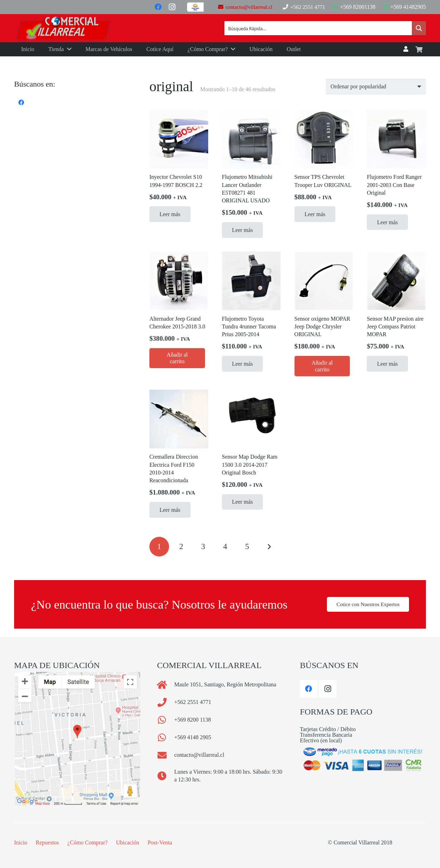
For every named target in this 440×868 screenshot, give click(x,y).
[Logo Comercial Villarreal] (63, 28)
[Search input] (318, 28)
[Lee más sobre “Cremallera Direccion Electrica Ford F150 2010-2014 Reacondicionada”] (170, 510)
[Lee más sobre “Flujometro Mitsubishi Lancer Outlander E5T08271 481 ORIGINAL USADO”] (243, 230)
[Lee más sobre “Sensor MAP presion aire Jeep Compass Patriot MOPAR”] (387, 364)
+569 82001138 (354, 7)
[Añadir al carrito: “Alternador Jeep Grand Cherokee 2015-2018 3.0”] (177, 358)
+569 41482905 (405, 7)
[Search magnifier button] (419, 28)
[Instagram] (172, 7)
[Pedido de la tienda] (376, 87)
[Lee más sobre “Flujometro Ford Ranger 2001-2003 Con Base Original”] (387, 222)
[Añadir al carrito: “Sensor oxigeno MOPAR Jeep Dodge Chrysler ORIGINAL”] (322, 366)
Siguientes (269, 547)
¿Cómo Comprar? (87, 842)
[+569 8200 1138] (166, 720)
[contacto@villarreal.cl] (166, 755)
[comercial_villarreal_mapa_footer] (77, 739)
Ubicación (128, 842)
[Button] (197, 7)
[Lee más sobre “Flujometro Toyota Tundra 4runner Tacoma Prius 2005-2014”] (243, 364)
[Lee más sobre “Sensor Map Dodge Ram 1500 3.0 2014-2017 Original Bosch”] (243, 502)
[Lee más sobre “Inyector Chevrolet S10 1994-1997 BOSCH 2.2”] (170, 214)
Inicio (21, 842)
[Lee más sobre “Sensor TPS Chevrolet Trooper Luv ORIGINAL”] (315, 214)
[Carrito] (419, 49)
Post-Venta (160, 842)
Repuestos (47, 842)
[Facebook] (158, 7)
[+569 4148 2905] (166, 737)
